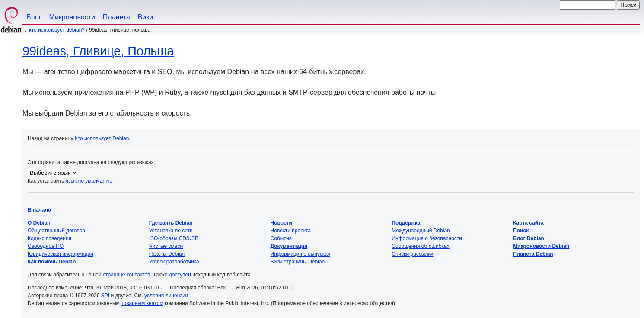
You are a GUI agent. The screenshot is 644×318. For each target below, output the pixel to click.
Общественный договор (56, 231)
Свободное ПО (46, 246)
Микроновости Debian (541, 246)
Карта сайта (528, 223)
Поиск (521, 231)
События (281, 238)
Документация (289, 246)
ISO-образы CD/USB (174, 238)
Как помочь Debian (52, 262)
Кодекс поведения (49, 238)
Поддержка (406, 223)
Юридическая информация (61, 254)
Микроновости (72, 17)
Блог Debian (529, 238)
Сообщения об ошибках (420, 246)
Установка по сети (171, 231)
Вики (146, 17)
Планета (116, 17)
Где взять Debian (171, 223)
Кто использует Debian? (57, 30)
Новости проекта (291, 231)
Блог (34, 17)
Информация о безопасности (427, 238)
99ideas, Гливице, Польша (98, 51)
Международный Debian (421, 231)
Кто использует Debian (102, 138)
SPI (105, 296)
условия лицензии (166, 296)
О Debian (39, 223)
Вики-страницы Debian (298, 262)
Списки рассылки (412, 254)
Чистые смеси (166, 246)
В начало (39, 210)
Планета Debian (533, 254)
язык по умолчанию (89, 181)
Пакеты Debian (167, 254)
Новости (281, 223)
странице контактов (126, 275)
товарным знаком (142, 303)
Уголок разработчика (174, 262)
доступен (180, 275)
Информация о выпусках (300, 254)
